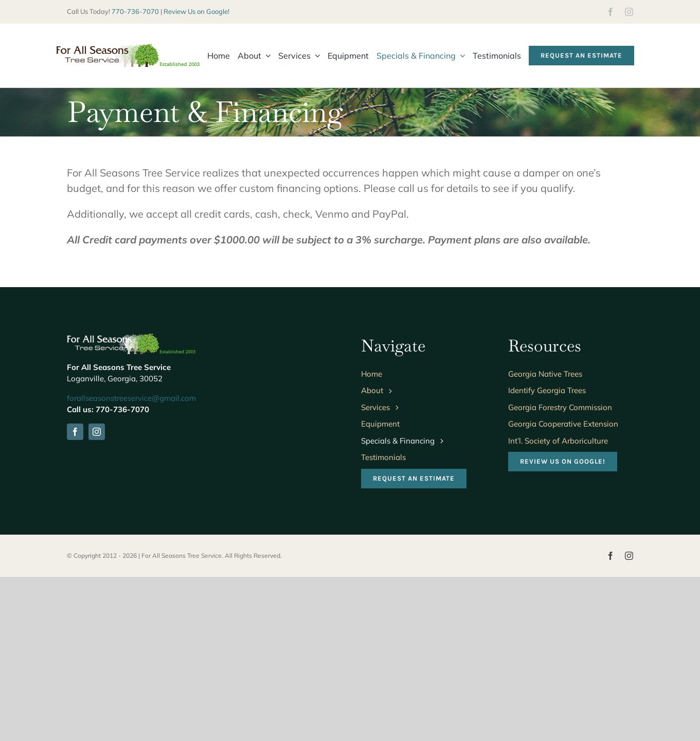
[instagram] (629, 12)
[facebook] (611, 12)
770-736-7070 (135, 11)
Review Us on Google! (196, 11)
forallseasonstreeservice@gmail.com (131, 398)
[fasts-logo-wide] (128, 49)
